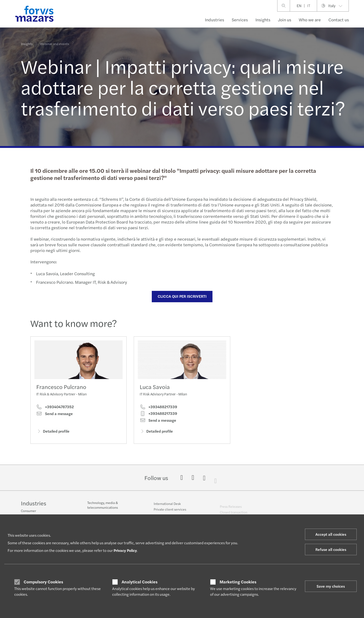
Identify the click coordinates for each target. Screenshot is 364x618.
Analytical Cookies (140, 582)
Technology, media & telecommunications (103, 508)
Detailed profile (53, 433)
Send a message (55, 415)
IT (309, 6)
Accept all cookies (331, 534)
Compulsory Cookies (43, 582)
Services (240, 20)
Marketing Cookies (238, 582)
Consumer (28, 511)
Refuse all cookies (331, 549)
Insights (263, 20)
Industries (214, 20)
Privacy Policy (125, 550)
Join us (285, 20)
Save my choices (331, 586)
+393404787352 (55, 408)
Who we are (310, 20)
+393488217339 (158, 415)
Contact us (339, 20)
